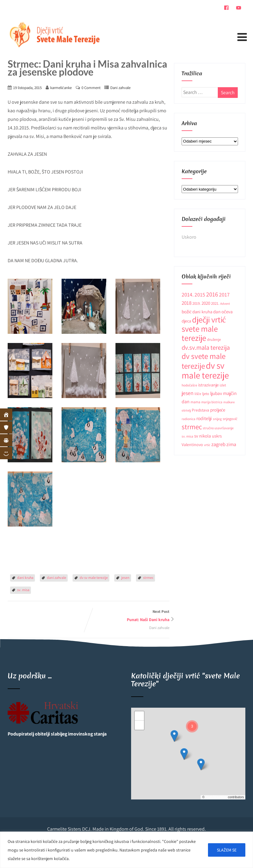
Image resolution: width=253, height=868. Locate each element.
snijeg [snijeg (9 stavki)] (217, 419)
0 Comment (91, 88)
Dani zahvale (120, 88)
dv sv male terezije (94, 577)
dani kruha (25, 577)
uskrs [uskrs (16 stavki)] (217, 436)
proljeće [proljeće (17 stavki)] (218, 410)
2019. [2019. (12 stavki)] (196, 303)
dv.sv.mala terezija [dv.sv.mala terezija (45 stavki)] (206, 347)
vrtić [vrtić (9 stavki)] (207, 445)
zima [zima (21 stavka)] (231, 444)
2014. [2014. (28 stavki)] (188, 294)
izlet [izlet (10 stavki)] (223, 385)
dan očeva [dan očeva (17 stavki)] (223, 312)
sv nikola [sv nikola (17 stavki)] (203, 436)
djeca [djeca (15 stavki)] (186, 321)
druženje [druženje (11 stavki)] (214, 339)
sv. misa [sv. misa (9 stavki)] (187, 436)
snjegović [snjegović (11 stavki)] (230, 419)
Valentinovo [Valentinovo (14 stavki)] (192, 445)
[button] (174, 736)
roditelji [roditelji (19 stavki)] (204, 418)
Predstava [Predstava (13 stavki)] (200, 410)
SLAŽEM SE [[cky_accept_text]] (227, 850)
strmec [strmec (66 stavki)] (192, 427)
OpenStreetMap (216, 797)
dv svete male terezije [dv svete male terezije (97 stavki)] (204, 361)
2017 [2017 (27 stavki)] (224, 294)
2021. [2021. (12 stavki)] (215, 303)
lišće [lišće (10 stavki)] (198, 394)
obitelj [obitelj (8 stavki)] (186, 410)
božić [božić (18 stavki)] (187, 311)
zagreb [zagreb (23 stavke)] (218, 444)
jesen (125, 577)
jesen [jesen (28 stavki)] (188, 393)
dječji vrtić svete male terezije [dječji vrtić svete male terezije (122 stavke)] (204, 329)
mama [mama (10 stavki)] (195, 402)
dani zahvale (57, 577)
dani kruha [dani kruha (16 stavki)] (202, 312)
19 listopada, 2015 (27, 88)
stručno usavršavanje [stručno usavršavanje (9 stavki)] (218, 428)
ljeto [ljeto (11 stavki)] (206, 394)
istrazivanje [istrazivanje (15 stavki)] (208, 385)
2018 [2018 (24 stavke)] (187, 303)
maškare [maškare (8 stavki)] (229, 402)
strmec (148, 577)
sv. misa (23, 590)
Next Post (129, 616)
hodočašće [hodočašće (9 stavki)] (189, 385)
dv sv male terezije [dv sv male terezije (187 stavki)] (205, 370)
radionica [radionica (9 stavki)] (189, 419)
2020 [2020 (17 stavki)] (206, 303)
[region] (126, 850)
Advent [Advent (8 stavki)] (225, 304)
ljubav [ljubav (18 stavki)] (216, 393)
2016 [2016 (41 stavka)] (212, 294)
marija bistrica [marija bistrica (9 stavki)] (212, 402)
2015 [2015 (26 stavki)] (200, 294)
